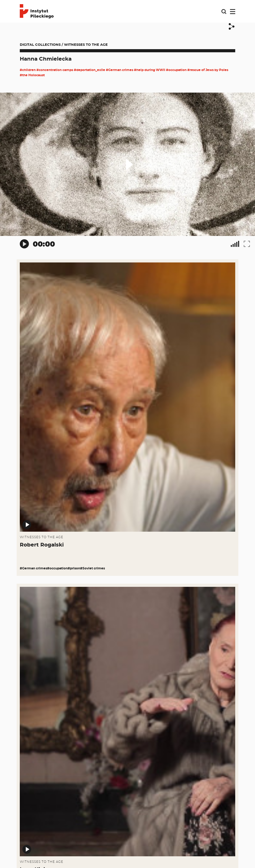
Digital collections (40, 45)
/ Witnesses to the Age (85, 45)
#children (28, 70)
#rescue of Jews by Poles (208, 70)
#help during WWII (150, 70)
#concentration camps (55, 70)
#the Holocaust (32, 75)
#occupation (176, 70)
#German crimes (120, 70)
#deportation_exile (90, 70)
